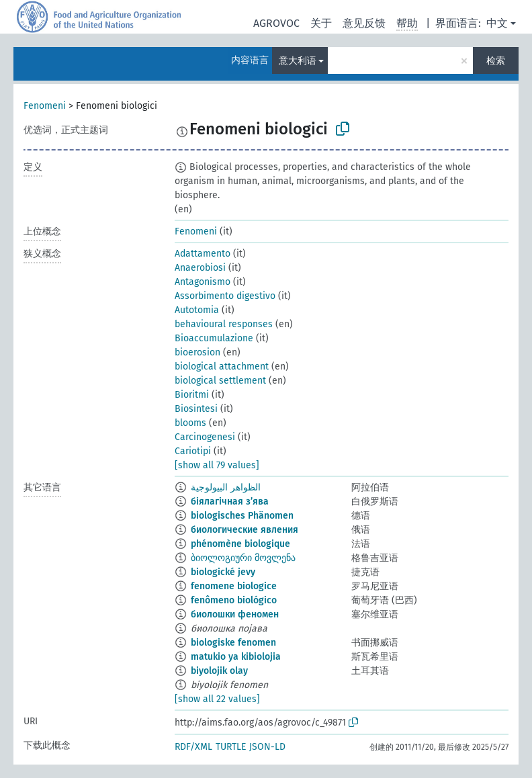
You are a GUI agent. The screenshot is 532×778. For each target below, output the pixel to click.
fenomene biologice (234, 586)
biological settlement (220, 381)
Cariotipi (193, 451)
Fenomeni (45, 106)
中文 (497, 23)
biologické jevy (223, 572)
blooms (190, 423)
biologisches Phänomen (242, 516)
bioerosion (197, 352)
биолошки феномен (235, 614)
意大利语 (298, 61)
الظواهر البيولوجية (226, 487)
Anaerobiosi (200, 268)
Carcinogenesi (205, 437)
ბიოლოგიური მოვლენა (243, 558)
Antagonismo (203, 282)
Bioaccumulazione (214, 338)
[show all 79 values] (217, 465)
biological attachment (222, 366)
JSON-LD (267, 747)
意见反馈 (364, 23)
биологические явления (245, 530)
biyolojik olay (219, 671)
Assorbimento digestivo (225, 296)
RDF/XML (193, 747)
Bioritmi (192, 395)
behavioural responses (224, 324)
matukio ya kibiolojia (236, 657)
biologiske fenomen (233, 643)
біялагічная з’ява (230, 502)
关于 (321, 23)
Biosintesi (196, 409)
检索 (496, 61)
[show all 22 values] (217, 699)
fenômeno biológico (234, 600)
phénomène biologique (240, 544)
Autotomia (197, 310)
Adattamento (203, 254)
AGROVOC (276, 23)
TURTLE (231, 747)
